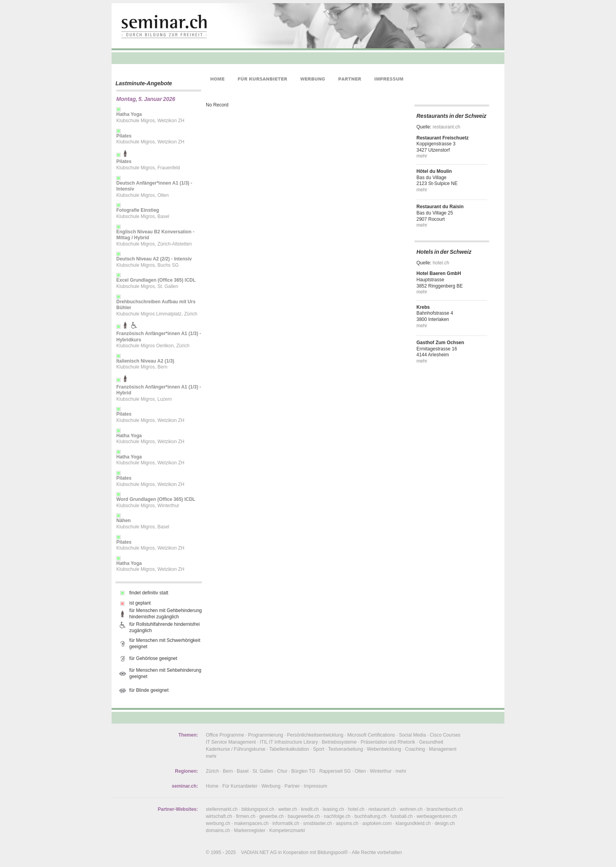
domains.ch (218, 830)
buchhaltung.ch (370, 816)
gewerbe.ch (271, 816)
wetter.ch (288, 809)
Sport (319, 749)
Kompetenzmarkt (287, 830)
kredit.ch (310, 809)
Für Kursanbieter (240, 786)
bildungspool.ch (258, 809)
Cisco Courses (445, 735)
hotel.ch (441, 263)
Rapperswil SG (335, 771)
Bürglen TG (303, 771)
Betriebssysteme (339, 742)
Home (212, 786)
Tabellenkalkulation (289, 749)
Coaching (415, 749)
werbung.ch (218, 823)
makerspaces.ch (251, 823)
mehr (422, 156)
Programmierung (265, 735)
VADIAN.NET (255, 852)
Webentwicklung (384, 749)
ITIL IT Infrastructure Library (289, 742)
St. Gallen (263, 771)
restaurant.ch (446, 127)
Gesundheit (431, 742)
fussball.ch (402, 816)
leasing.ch (334, 809)
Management (443, 749)
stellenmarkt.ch (222, 809)
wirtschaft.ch (219, 816)
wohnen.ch (411, 809)
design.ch (445, 823)
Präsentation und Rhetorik (388, 742)
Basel (243, 771)
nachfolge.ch (337, 816)
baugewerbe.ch (304, 816)
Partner (292, 786)
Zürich (212, 771)
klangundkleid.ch (413, 823)
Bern (228, 771)
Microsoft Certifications (371, 735)
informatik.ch (286, 823)
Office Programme (225, 735)
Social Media (412, 735)
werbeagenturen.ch (437, 816)
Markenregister (249, 830)
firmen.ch (246, 816)
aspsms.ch (347, 823)
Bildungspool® (333, 852)
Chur (282, 771)
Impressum (315, 786)
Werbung (271, 786)
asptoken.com (377, 823)
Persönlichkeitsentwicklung (315, 735)
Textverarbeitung (346, 749)
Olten (360, 771)
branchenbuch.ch (445, 809)
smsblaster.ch (318, 823)
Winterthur (380, 771)
